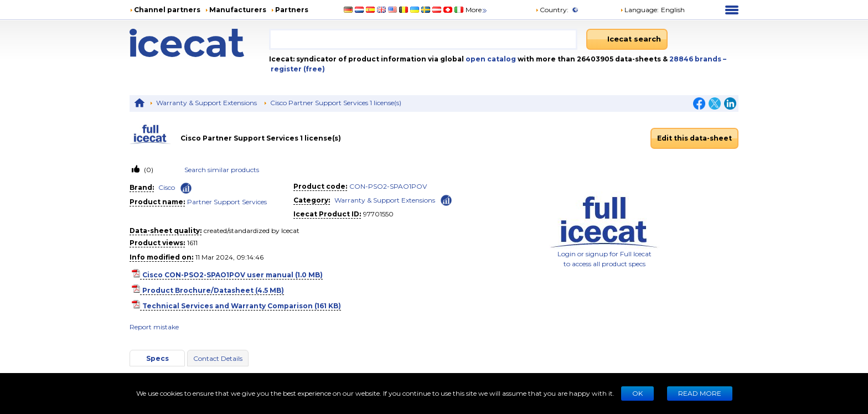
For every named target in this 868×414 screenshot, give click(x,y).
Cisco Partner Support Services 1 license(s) (336, 103)
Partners (292, 10)
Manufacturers (238, 10)
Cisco (167, 187)
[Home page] (199, 43)
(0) (148, 170)
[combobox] (423, 39)
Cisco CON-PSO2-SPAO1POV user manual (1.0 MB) (232, 275)
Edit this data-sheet (694, 138)
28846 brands (696, 59)
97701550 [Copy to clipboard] (378, 214)
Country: (552, 10)
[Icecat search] (627, 39)
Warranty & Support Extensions (206, 103)
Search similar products (222, 170)
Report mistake (154, 327)
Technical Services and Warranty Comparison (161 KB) (242, 306)
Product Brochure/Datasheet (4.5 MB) (213, 290)
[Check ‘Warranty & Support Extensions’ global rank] (446, 200)
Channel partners (167, 10)
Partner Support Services (227, 202)
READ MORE (700, 393)
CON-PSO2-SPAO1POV (388, 186)
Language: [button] (639, 10)
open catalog (490, 59)
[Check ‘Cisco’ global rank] (186, 188)
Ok (637, 393)
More (477, 10)
